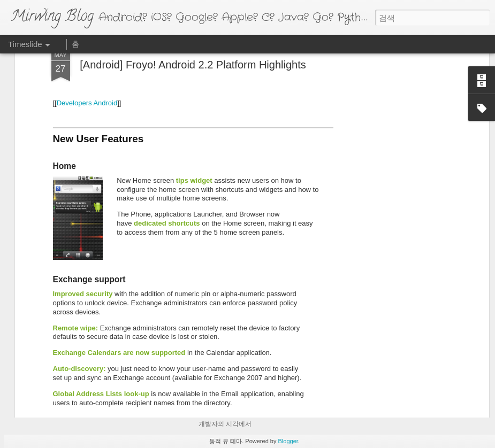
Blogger (288, 441)
